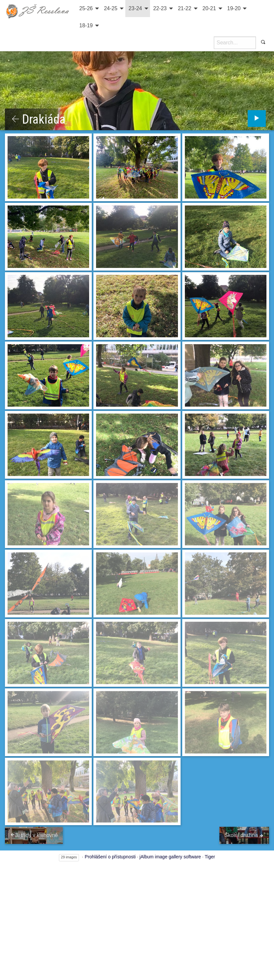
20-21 (209, 8)
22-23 (160, 8)
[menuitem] (88, 9)
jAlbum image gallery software (170, 857)
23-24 (135, 8)
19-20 (234, 8)
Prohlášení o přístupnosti (110, 857)
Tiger (210, 857)
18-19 (86, 25)
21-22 (185, 8)
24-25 (111, 8)
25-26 (86, 8)
